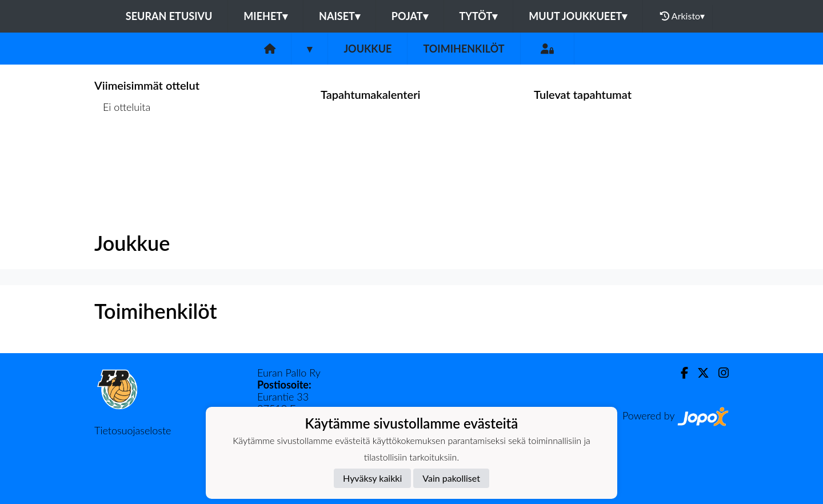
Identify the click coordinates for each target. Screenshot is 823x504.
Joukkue (367, 49)
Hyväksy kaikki (372, 478)
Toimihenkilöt (464, 49)
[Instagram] (719, 373)
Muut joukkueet (578, 16)
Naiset (339, 16)
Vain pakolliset (451, 478)
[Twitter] (699, 373)
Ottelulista (123, 151)
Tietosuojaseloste (133, 430)
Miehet (265, 16)
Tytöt (479, 16)
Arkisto (682, 16)
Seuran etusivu (169, 16)
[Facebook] (680, 373)
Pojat (410, 16)
